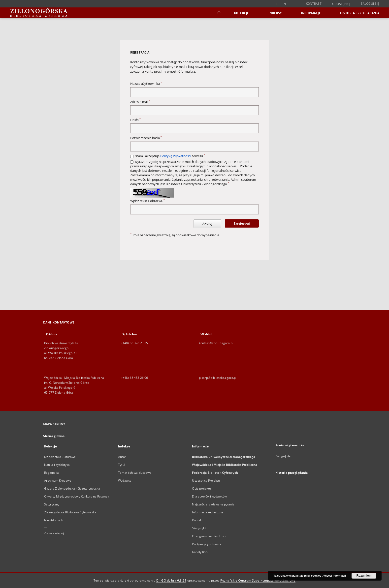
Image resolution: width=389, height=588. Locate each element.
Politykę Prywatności (176, 156)
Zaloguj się (370, 4)
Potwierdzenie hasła (146, 138)
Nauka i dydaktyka (57, 465)
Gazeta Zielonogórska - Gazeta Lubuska (72, 488)
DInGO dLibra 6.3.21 (171, 580)
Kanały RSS (200, 552)
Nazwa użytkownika (146, 84)
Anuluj (207, 224)
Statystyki (199, 528)
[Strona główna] (219, 13)
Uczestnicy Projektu (206, 481)
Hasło (135, 120)
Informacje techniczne (208, 512)
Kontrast (314, 4)
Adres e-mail (140, 102)
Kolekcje (242, 13)
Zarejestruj (242, 223)
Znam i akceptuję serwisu (170, 156)
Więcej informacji (335, 576)
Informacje (311, 13)
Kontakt (197, 520)
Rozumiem (364, 576)
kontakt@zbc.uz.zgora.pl (216, 343)
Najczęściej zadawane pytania (213, 504)
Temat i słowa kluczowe (135, 473)
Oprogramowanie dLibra (209, 536)
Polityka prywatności (206, 544)
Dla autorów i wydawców (209, 496)
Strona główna (54, 436)
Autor (122, 457)
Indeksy (275, 13)
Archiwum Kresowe (58, 481)
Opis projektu (201, 488)
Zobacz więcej (54, 533)
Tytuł (122, 465)
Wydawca (125, 481)
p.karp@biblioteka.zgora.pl (218, 378)
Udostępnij (341, 4)
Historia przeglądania (360, 13)
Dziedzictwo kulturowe (60, 457)
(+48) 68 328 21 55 (135, 343)
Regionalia (51, 473)
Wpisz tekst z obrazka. (147, 201)
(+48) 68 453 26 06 (135, 378)
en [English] (284, 4)
